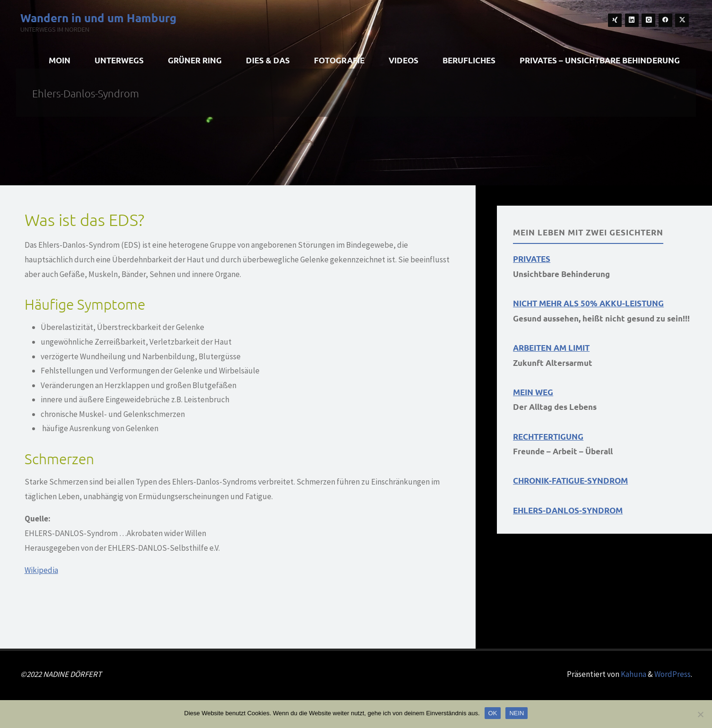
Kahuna (633, 674)
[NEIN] (700, 714)
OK (493, 713)
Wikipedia (41, 570)
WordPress (673, 674)
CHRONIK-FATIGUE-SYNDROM (570, 481)
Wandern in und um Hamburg (98, 17)
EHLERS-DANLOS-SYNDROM (568, 510)
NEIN (517, 713)
